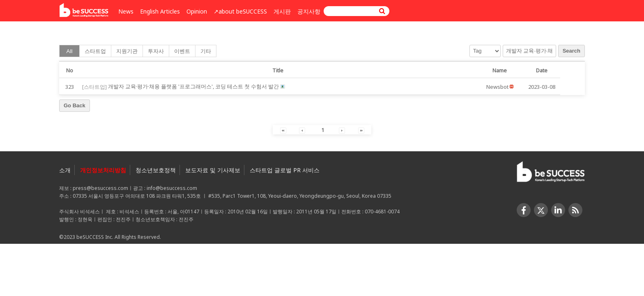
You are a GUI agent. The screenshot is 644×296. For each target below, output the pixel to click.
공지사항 (309, 11)
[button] (497, 86)
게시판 (282, 11)
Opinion (197, 11)
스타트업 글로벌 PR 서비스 (285, 170)
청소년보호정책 (156, 170)
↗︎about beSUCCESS (240, 11)
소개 (65, 170)
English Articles (160, 11)
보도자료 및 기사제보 (213, 170)
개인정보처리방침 (103, 170)
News (126, 11)
